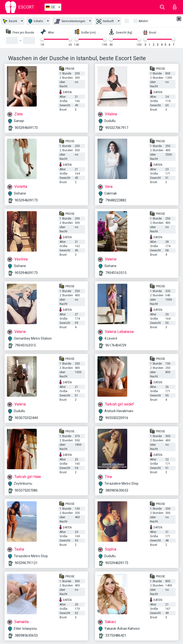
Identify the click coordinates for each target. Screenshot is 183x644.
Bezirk (10, 21)
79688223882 (116, 200)
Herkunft (105, 21)
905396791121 (26, 563)
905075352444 (26, 418)
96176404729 (116, 345)
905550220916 (117, 418)
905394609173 (26, 128)
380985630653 (117, 490)
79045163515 (116, 273)
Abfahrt (143, 21)
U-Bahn (36, 21)
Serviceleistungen (70, 21)
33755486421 (116, 635)
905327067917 (117, 128)
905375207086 (26, 490)
